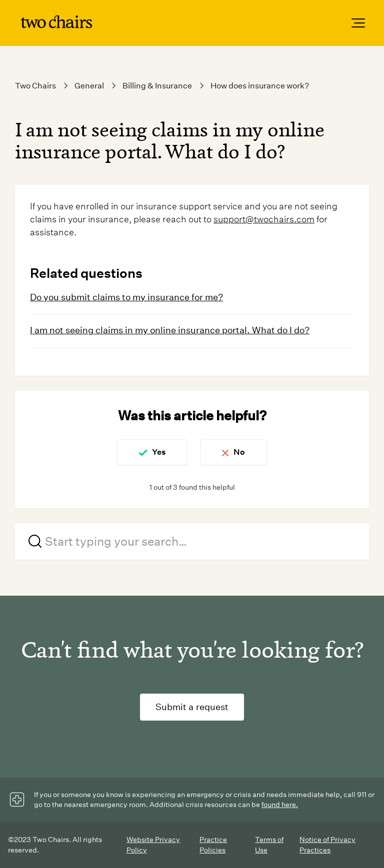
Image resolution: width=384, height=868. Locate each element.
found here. (280, 805)
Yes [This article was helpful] (159, 452)
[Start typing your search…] (192, 541)
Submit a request (192, 707)
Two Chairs (35, 86)
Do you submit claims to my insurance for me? (126, 297)
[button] (358, 23)
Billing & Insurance (157, 86)
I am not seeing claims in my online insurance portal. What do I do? (170, 330)
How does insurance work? (260, 86)
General (89, 86)
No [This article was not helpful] (239, 452)
